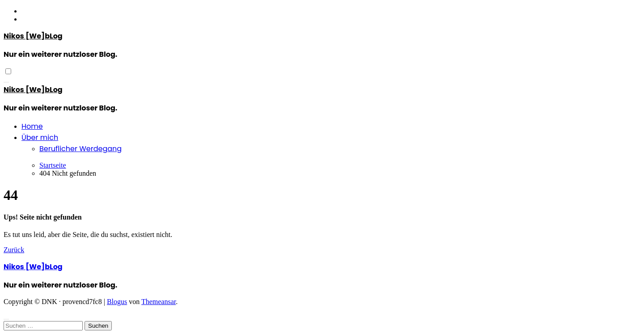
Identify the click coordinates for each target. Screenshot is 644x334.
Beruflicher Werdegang (80, 149)
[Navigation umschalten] (6, 82)
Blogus (117, 302)
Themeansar (159, 302)
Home (32, 126)
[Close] (6, 319)
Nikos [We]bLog (33, 36)
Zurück (14, 250)
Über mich (40, 137)
